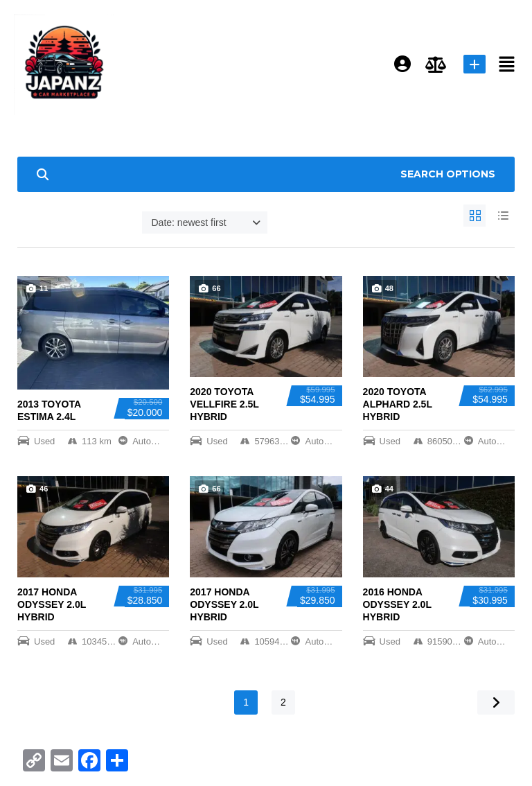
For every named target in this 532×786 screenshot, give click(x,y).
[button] (507, 64)
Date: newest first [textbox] (189, 222)
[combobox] (205, 222)
